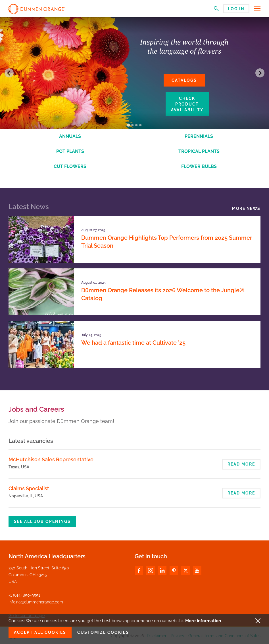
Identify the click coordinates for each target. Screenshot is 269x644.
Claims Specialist (29, 488)
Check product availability (187, 104)
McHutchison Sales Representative (51, 459)
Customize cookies (103, 632)
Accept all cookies (40, 632)
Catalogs (184, 80)
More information (203, 621)
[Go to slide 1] (129, 125)
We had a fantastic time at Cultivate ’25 (133, 343)
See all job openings (42, 521)
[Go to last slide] (9, 73)
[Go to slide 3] (136, 125)
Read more (241, 464)
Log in (236, 9)
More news (246, 209)
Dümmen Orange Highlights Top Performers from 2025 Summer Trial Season (167, 242)
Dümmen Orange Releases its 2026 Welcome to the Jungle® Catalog (163, 294)
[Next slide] (260, 73)
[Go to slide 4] (140, 125)
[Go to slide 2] (132, 125)
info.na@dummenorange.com (36, 602)
